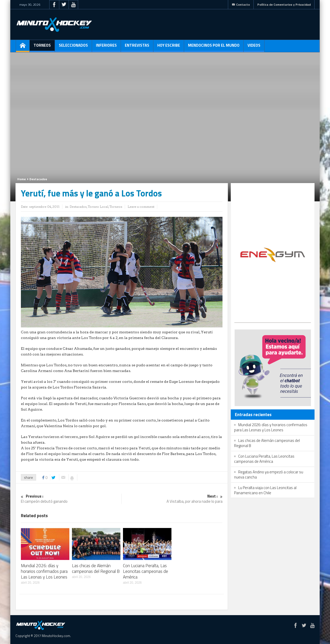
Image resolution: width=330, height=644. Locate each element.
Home (22, 179)
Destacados (38, 179)
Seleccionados (73, 47)
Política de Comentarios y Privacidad (284, 5)
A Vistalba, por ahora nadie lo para (172, 499)
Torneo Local (98, 207)
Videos (254, 47)
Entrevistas (137, 47)
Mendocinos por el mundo (214, 47)
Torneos (42, 47)
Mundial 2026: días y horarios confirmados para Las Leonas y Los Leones (44, 571)
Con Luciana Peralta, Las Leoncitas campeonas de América (146, 571)
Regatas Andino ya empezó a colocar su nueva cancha (269, 474)
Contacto (241, 5)
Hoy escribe (169, 47)
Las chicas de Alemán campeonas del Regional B (96, 568)
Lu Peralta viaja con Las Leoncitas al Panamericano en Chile (265, 490)
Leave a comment (141, 207)
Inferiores (106, 47)
